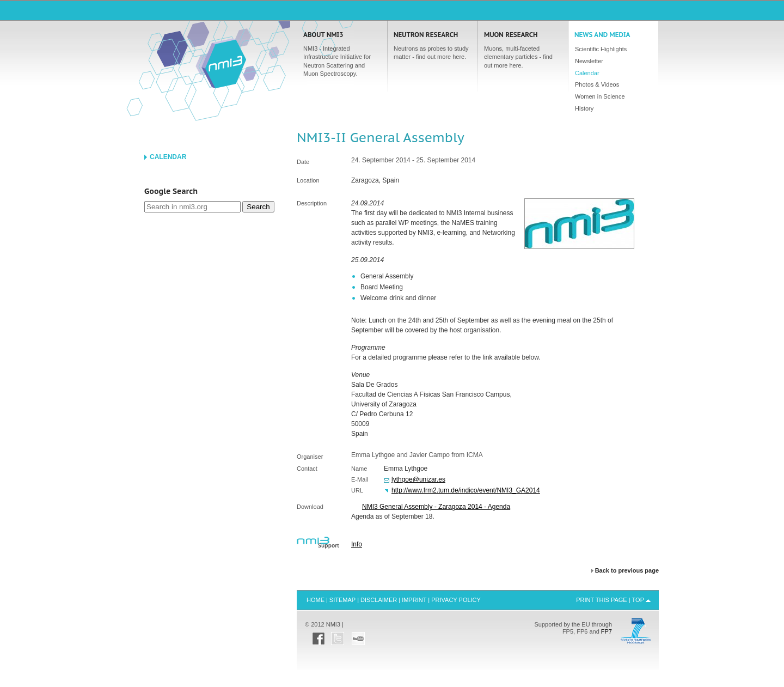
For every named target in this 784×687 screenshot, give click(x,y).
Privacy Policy (456, 600)
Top (638, 600)
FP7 (607, 631)
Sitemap (342, 600)
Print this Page (602, 600)
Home (224, 63)
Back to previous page (627, 571)
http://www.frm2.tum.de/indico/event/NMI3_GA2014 (466, 490)
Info (357, 544)
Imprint (414, 600)
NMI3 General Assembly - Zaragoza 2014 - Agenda (436, 507)
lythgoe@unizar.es (418, 479)
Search (258, 207)
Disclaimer (379, 600)
